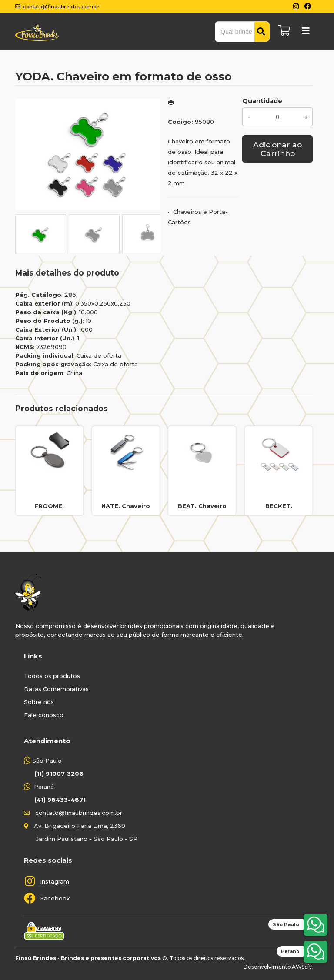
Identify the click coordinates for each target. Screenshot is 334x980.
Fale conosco (44, 715)
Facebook (55, 898)
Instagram (55, 881)
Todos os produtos (52, 676)
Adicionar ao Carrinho (277, 149)
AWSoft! (302, 967)
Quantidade (262, 101)
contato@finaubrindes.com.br (79, 813)
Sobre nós (39, 702)
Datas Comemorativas (56, 689)
